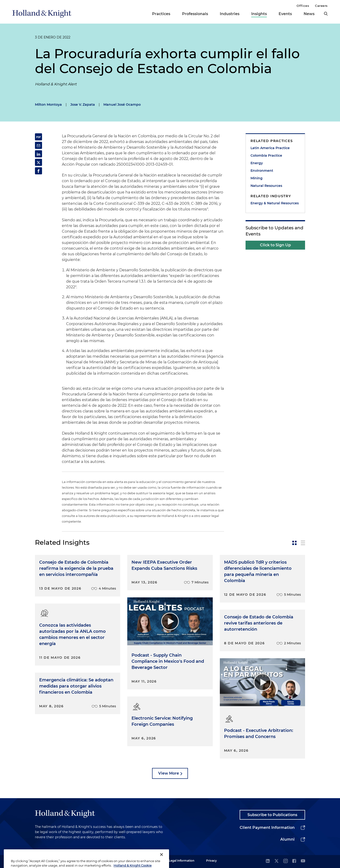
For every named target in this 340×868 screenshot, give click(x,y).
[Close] (161, 860)
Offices (303, 6)
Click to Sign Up (275, 245)
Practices (161, 14)
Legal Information (182, 861)
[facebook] (294, 861)
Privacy (211, 861)
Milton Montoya (48, 105)
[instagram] (285, 861)
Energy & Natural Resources (275, 203)
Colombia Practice (266, 155)
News (309, 14)
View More (169, 773)
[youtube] (303, 861)
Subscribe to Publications (272, 815)
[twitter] (276, 861)
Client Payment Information (267, 828)
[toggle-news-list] (303, 543)
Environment (262, 171)
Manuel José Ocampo (122, 105)
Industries (230, 14)
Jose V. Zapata (83, 105)
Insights (259, 14)
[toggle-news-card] (294, 543)
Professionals (195, 14)
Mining (257, 178)
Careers (321, 6)
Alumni (287, 839)
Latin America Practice (270, 148)
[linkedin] (268, 861)
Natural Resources (266, 186)
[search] (326, 14)
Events (285, 14)
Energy (257, 163)
